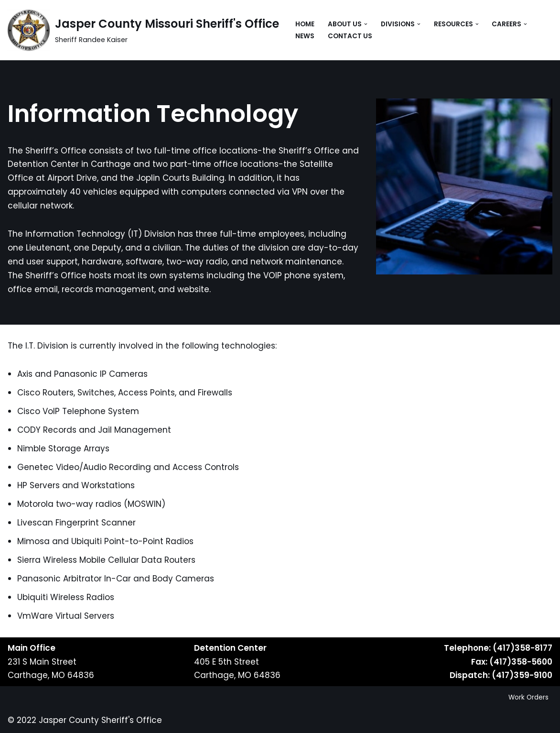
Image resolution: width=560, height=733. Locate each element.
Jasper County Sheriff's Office (100, 720)
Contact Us (350, 36)
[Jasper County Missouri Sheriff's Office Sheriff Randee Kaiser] (143, 30)
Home (305, 24)
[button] (366, 24)
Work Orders (528, 697)
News (305, 36)
